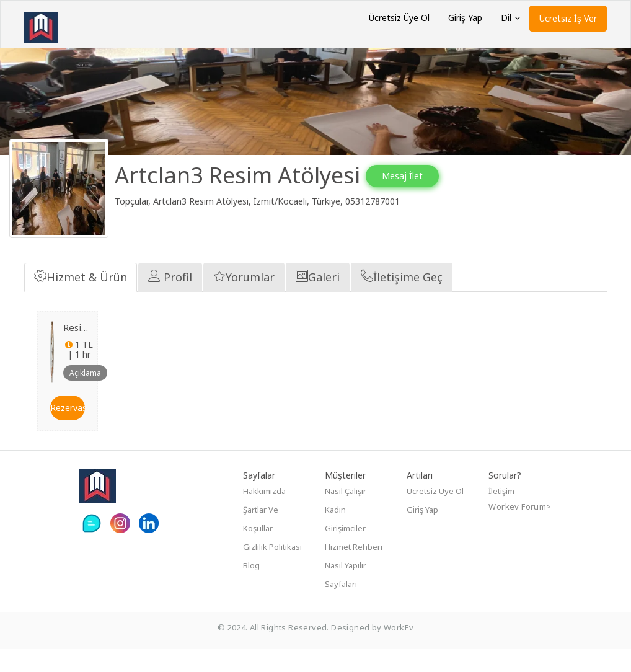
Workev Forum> (520, 529)
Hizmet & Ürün (81, 299)
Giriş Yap (465, 18)
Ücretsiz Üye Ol (399, 18)
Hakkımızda (264, 514)
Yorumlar (244, 299)
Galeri (318, 299)
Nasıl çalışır (346, 514)
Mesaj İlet (415, 176)
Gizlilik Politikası (272, 570)
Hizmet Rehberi (354, 570)
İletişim (501, 514)
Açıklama (85, 395)
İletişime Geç (402, 299)
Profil (170, 299)
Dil (510, 18)
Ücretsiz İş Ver (568, 18)
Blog (251, 588)
